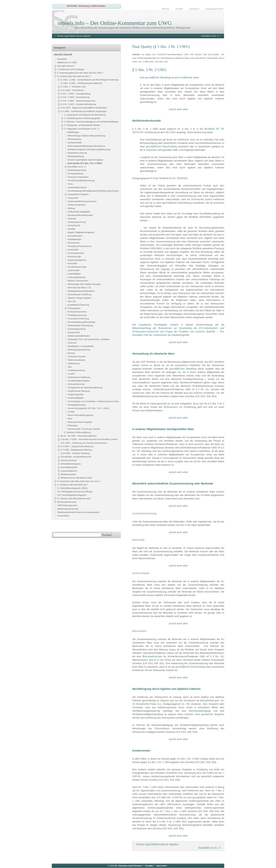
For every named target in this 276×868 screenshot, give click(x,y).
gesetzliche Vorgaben (213, 714)
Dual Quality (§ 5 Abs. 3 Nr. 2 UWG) (85, 163)
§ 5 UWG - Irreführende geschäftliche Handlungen (84, 111)
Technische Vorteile (77, 357)
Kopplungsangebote (77, 260)
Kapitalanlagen (74, 239)
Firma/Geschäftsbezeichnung (81, 181)
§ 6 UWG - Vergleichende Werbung (77, 446)
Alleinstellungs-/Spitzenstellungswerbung (86, 136)
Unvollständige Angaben (79, 381)
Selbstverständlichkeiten (79, 336)
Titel (70, 367)
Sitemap (166, 9)
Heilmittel (72, 219)
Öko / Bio (72, 301)
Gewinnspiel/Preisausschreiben (82, 201)
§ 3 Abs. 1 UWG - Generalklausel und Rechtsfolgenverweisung (90, 80)
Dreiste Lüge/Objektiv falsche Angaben (74, 36)
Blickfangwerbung (76, 156)
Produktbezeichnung (77, 315)
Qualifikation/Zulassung (78, 305)
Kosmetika (72, 263)
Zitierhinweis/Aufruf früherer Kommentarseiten (78, 512)
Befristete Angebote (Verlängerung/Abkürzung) (89, 149)
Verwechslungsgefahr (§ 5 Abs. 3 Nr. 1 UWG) (88, 408)
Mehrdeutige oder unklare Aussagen (84, 284)
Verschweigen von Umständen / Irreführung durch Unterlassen (96, 401)
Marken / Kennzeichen (78, 281)
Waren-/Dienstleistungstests (80, 415)
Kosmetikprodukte (69, 467)
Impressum (194, 9)
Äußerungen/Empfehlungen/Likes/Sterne (86, 146)
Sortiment (72, 343)
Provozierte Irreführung (78, 319)
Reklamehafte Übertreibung (80, 325)
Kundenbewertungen (77, 267)
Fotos (70, 184)
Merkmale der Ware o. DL (79, 288)
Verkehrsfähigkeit (76, 398)
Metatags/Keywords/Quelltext (81, 291)
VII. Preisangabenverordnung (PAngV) (75, 492)
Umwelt (71, 374)
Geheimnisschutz (69, 460)
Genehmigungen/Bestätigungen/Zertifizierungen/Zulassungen (96, 191)
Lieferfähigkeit (74, 274)
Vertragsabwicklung (77, 405)
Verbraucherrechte (76, 384)
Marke (163, 273)
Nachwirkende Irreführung (80, 294)
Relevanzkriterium (152, 656)
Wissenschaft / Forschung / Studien (84, 429)
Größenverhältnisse (77, 205)
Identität (71, 229)
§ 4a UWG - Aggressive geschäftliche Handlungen (84, 108)
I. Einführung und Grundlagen (71, 69)
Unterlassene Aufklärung (79, 377)
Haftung (71, 208)
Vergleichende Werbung (79, 391)
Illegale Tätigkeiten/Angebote (81, 232)
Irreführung (190, 407)
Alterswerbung (74, 139)
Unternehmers (162, 728)
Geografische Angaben (78, 194)
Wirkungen (73, 425)
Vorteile (71, 412)
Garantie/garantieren (77, 188)
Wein (70, 419)
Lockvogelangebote (77, 277)
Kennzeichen (74, 243)
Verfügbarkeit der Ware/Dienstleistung (85, 388)
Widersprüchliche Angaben (80, 422)
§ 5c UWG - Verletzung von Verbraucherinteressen (84, 443)
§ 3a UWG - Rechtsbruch (72, 90)
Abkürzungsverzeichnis (68, 509)
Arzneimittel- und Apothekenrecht (76, 457)
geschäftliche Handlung (158, 77)
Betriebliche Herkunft (77, 153)
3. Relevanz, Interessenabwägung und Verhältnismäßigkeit (91, 122)
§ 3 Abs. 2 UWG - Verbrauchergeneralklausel (81, 83)
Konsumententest (76, 253)
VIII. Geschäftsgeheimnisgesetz (72, 495)
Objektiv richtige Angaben (79, 298)
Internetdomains (75, 236)
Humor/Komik (74, 225)
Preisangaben (74, 308)
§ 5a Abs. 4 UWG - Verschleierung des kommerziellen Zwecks (89, 439)
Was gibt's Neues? (66, 66)
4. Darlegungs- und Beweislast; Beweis (82, 125)
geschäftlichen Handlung (183, 369)
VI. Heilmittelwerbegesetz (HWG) (72, 488)
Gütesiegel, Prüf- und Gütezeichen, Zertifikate (89, 339)
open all (58, 54)
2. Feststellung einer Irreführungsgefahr (82, 118)
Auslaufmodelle (75, 143)
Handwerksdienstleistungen (80, 215)
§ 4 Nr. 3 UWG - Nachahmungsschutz (78, 101)
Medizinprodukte (68, 474)
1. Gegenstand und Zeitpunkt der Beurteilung (85, 115)
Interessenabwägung (200, 711)
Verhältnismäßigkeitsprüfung (148, 714)
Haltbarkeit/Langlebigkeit (79, 212)
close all (68, 54)
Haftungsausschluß (214, 9)
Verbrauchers (171, 407)
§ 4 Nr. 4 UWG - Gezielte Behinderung (78, 104)
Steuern (71, 353)
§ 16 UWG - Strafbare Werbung (75, 453)
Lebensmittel (74, 270)
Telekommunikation (76, 360)
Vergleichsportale (76, 394)
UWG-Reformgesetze (67, 506)
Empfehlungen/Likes (77, 170)
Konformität (73, 250)
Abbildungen (73, 132)
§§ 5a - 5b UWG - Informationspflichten (79, 436)
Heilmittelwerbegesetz (71, 464)
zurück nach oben (178, 109)
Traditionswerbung (76, 370)
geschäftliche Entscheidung (190, 667)
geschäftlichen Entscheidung (162, 146)
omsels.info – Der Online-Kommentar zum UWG (115, 23)
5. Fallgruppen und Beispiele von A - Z (82, 129)
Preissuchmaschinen (77, 312)
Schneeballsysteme (77, 329)
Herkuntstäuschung (77, 222)
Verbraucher (198, 199)
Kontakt (179, 9)
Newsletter (62, 59)
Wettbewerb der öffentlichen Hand (76, 478)
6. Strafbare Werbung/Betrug (77, 432)
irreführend (186, 77)
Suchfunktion (63, 516)
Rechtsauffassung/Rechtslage (81, 322)
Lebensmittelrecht (69, 471)
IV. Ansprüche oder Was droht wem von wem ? (79, 481)
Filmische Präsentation (78, 177)
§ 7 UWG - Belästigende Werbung (76, 450)
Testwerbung (74, 363)
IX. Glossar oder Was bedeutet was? (74, 498)
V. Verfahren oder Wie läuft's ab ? (73, 485)
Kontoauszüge (74, 257)
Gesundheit (73, 198)
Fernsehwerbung (75, 174)
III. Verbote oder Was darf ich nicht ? (74, 76)
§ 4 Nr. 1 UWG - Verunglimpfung (76, 94)
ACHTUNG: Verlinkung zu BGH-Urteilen (86, 6)
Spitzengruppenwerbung (79, 350)
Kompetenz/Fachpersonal (79, 246)
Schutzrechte (74, 332)
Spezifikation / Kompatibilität (81, 346)
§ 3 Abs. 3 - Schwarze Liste (73, 87)
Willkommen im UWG (67, 62)
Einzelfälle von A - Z (210, 36)
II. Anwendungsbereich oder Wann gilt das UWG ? (80, 73)
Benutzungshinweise (67, 502)
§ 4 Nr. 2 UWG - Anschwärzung (75, 97)
